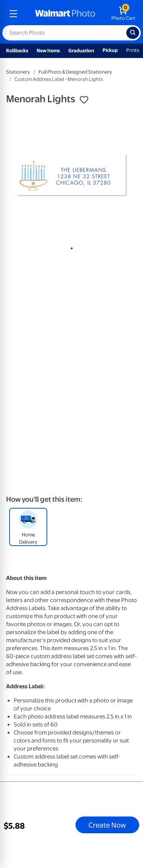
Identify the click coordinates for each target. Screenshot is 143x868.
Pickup (110, 50)
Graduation (81, 51)
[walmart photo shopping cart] (123, 14)
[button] (84, 100)
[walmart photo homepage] (65, 14)
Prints (133, 50)
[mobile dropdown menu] (13, 14)
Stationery (18, 72)
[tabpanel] (71, 175)
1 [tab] (70, 247)
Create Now (107, 825)
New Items (48, 51)
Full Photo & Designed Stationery (75, 72)
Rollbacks (17, 51)
